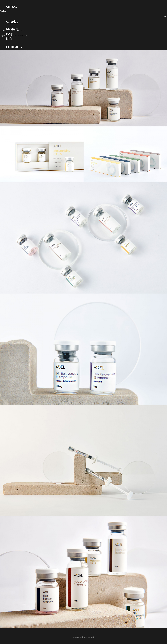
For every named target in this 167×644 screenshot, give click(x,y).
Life (9, 38)
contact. (14, 46)
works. (13, 22)
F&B (10, 34)
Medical (12, 29)
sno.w (12, 6)
